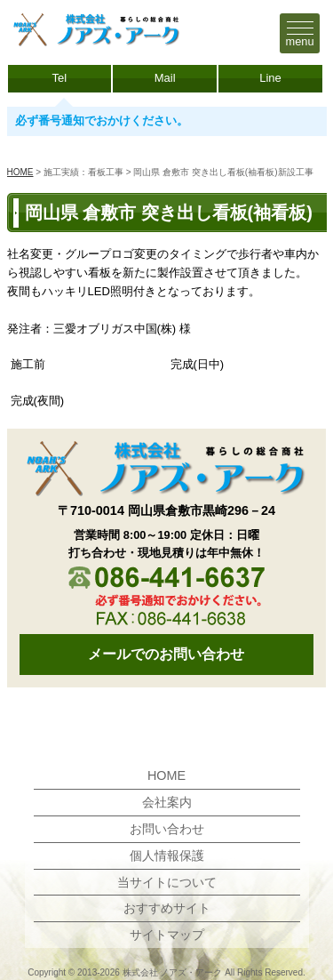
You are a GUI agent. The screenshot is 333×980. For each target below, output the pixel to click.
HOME (20, 172)
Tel (60, 78)
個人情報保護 (167, 855)
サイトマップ (167, 935)
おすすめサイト (167, 908)
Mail (165, 78)
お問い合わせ (167, 829)
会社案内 (167, 802)
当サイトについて (167, 882)
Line (270, 78)
